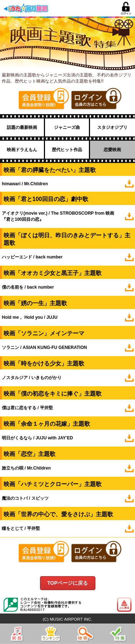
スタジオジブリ (112, 127)
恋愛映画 (112, 150)
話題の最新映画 (22, 127)
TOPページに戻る (67, 583)
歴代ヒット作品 (67, 150)
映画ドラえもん (22, 150)
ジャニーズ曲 (67, 127)
